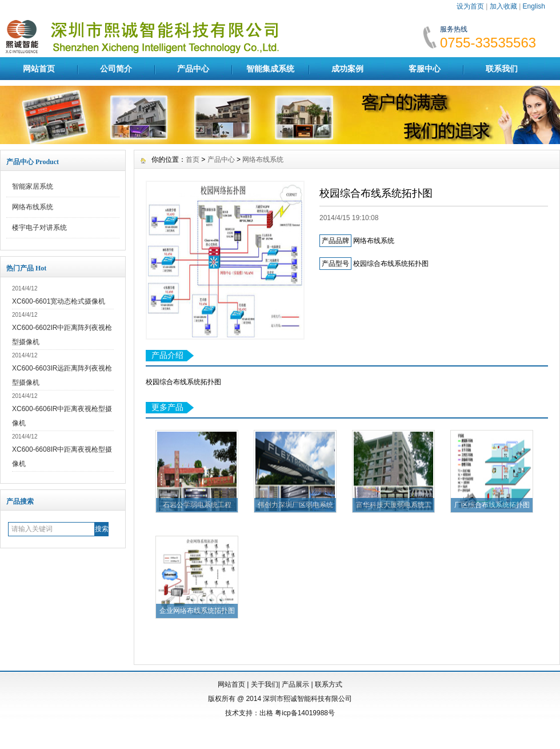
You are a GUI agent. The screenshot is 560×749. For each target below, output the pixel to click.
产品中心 (193, 69)
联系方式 (329, 684)
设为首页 (470, 6)
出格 (266, 713)
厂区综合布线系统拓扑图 (492, 505)
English (534, 6)
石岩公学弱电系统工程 (197, 505)
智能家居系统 (33, 186)
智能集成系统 (270, 69)
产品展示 (295, 684)
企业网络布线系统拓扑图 (197, 611)
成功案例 (347, 69)
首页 (193, 160)
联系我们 (502, 69)
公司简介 (116, 69)
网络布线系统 (33, 207)
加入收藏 (503, 6)
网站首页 (39, 69)
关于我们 (265, 684)
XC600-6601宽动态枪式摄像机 (59, 301)
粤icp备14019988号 (305, 713)
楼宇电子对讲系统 (39, 228)
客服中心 (425, 69)
